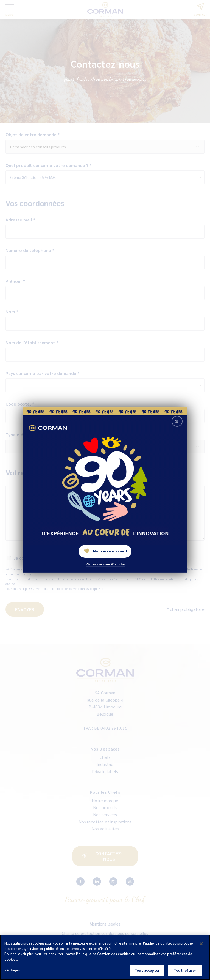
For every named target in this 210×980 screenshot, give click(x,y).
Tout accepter (147, 973)
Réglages (12, 972)
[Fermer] (201, 946)
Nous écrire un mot (106, 551)
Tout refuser (185, 973)
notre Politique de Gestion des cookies (98, 956)
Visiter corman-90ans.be (105, 564)
